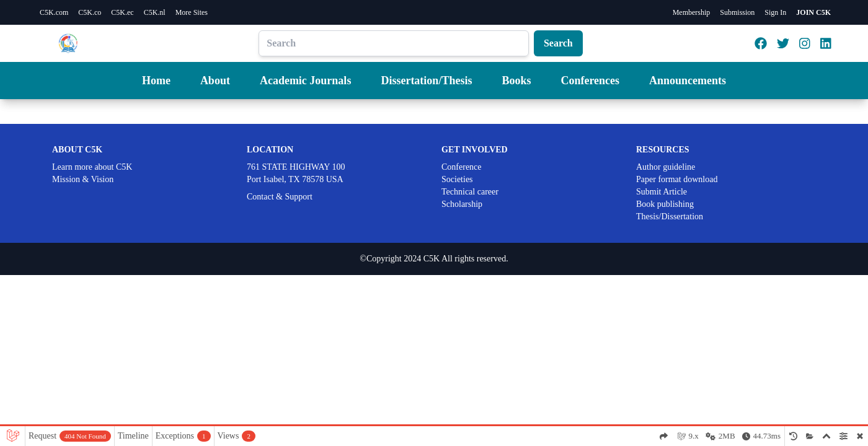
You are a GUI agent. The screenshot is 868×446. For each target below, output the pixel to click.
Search (558, 43)
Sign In (775, 12)
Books (516, 81)
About (215, 81)
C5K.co (90, 12)
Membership (692, 12)
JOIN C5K (813, 12)
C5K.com (54, 12)
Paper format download (677, 179)
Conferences (590, 81)
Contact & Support (280, 197)
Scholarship (462, 204)
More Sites (192, 12)
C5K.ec (122, 12)
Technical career (470, 192)
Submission (737, 12)
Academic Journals (306, 81)
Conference (462, 167)
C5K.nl (155, 12)
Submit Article (662, 192)
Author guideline (666, 167)
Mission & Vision (83, 179)
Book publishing (665, 204)
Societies (457, 179)
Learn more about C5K (92, 167)
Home (156, 81)
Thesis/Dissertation (670, 216)
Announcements (688, 81)
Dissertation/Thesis (426, 81)
